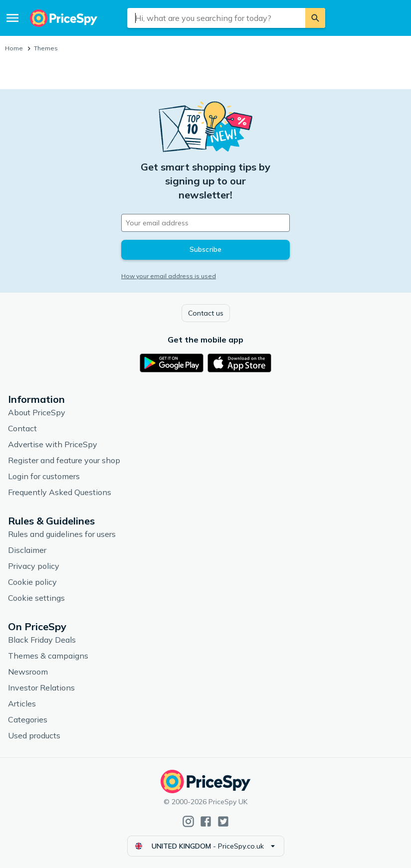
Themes (46, 48)
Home (14, 48)
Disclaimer (27, 550)
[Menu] (12, 18)
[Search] (315, 18)
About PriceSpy (37, 412)
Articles (22, 703)
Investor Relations (41, 688)
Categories (28, 719)
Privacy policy (34, 566)
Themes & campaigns (48, 656)
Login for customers (44, 476)
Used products (34, 735)
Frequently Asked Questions (60, 492)
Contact (22, 428)
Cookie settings (36, 598)
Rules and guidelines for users (62, 534)
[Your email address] (205, 223)
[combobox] (216, 18)
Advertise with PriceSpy (53, 444)
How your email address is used (169, 276)
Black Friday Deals (42, 640)
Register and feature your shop (64, 460)
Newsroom (28, 672)
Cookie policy (32, 582)
